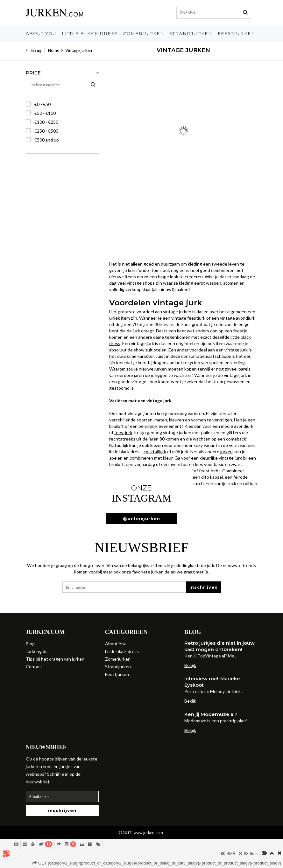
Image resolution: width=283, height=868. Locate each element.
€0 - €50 (42, 104)
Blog (30, 644)
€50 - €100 (45, 113)
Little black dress (90, 33)
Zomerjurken (144, 33)
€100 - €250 (46, 122)
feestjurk (123, 432)
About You (41, 33)
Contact (34, 667)
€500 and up (47, 140)
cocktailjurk (155, 451)
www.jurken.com (148, 833)
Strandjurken (191, 33)
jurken (226, 451)
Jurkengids (37, 651)
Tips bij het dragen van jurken (55, 659)
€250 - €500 (46, 131)
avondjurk (246, 318)
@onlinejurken (141, 518)
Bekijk (190, 665)
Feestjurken (237, 33)
